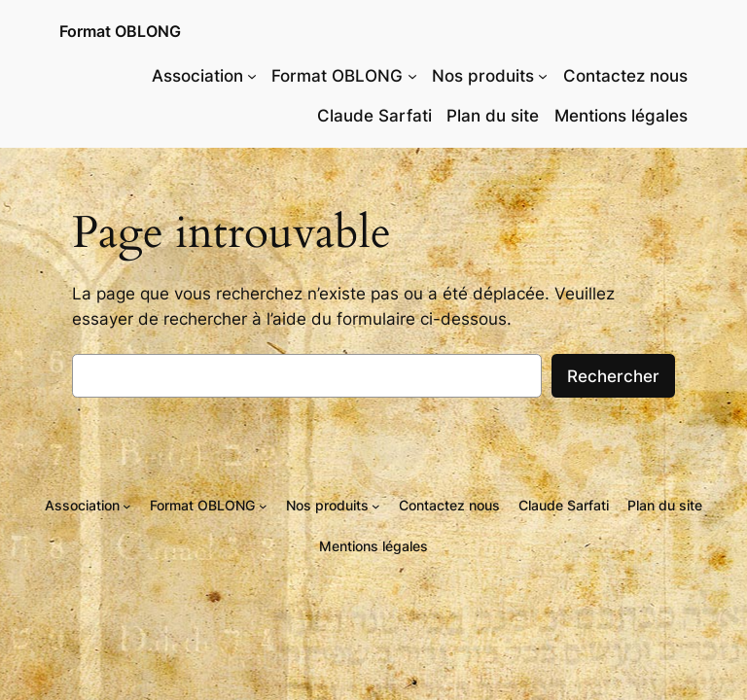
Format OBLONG (120, 31)
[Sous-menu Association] (252, 76)
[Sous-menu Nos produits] (543, 76)
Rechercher (613, 376)
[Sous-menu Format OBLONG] (412, 76)
